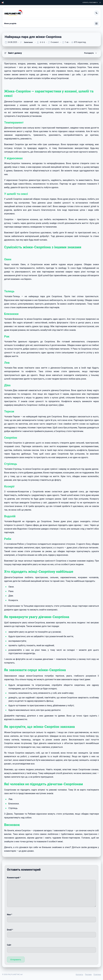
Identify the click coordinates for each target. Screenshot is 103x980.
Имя (10, 915)
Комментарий (14, 878)
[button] (51, 53)
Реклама (88, 974)
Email (10, 930)
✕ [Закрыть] (100, 3)
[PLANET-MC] (13, 13)
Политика (97, 974)
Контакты (79, 974)
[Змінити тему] (96, 13)
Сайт (9, 945)
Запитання (28, 42)
